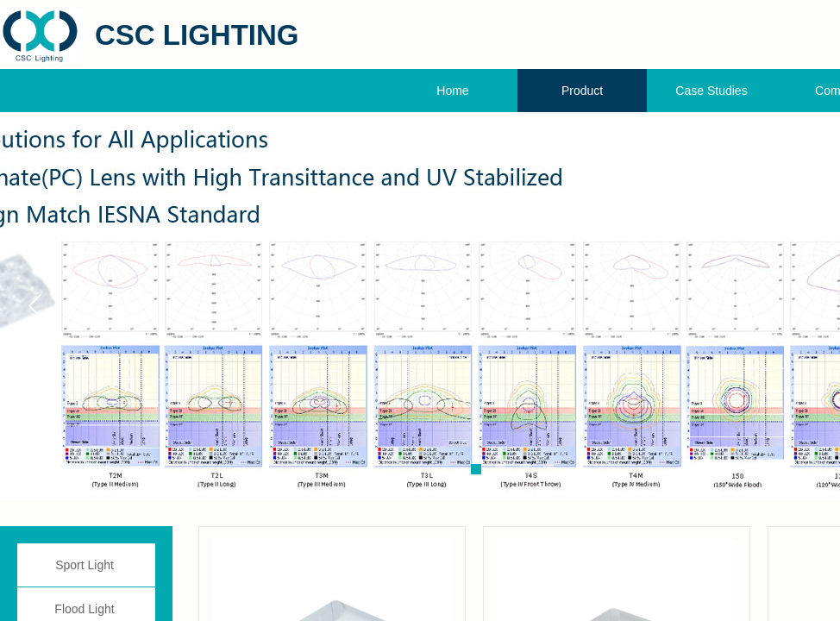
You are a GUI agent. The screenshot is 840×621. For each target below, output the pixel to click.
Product (582, 91)
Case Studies (711, 91)
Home (452, 91)
